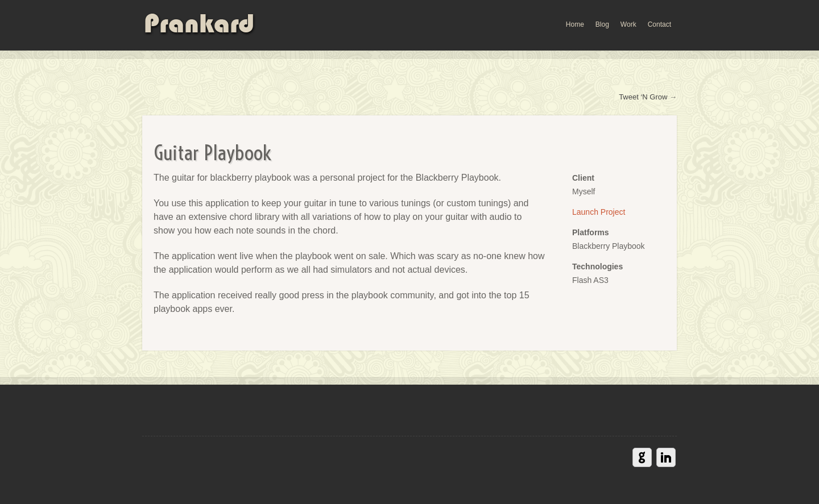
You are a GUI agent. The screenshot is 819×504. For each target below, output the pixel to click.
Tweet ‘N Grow (643, 97)
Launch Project (599, 212)
